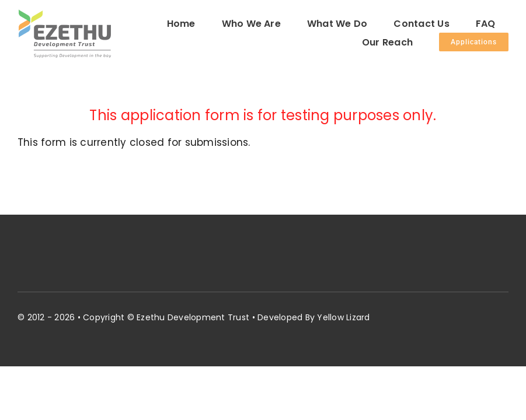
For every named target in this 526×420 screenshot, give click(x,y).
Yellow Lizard (343, 317)
